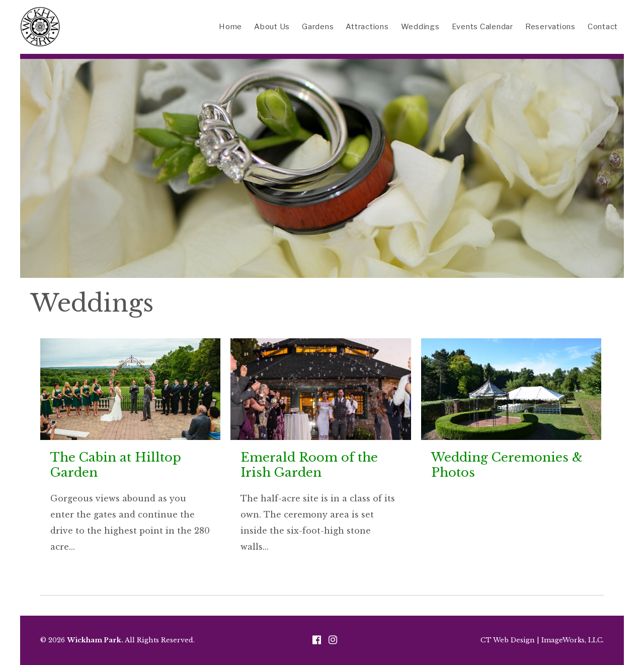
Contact (603, 27)
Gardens (318, 27)
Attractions (367, 27)
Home (230, 27)
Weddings (420, 27)
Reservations (550, 27)
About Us (272, 27)
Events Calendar (482, 27)
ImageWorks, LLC (572, 640)
